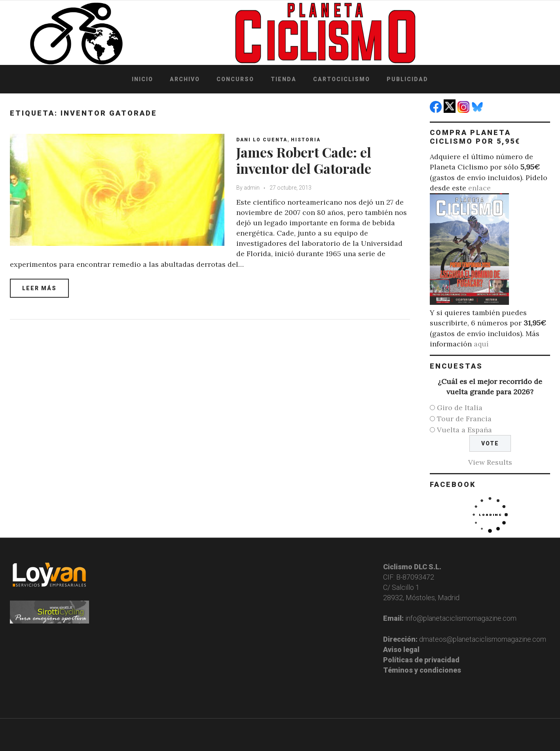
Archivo (185, 79)
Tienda (284, 79)
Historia (306, 140)
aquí (481, 344)
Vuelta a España (464, 430)
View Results (490, 462)
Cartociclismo (342, 79)
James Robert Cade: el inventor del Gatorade (304, 160)
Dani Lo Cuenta (262, 140)
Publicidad (407, 79)
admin (252, 188)
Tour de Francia (464, 419)
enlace (479, 188)
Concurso (235, 79)
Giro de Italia (460, 408)
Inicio (142, 79)
